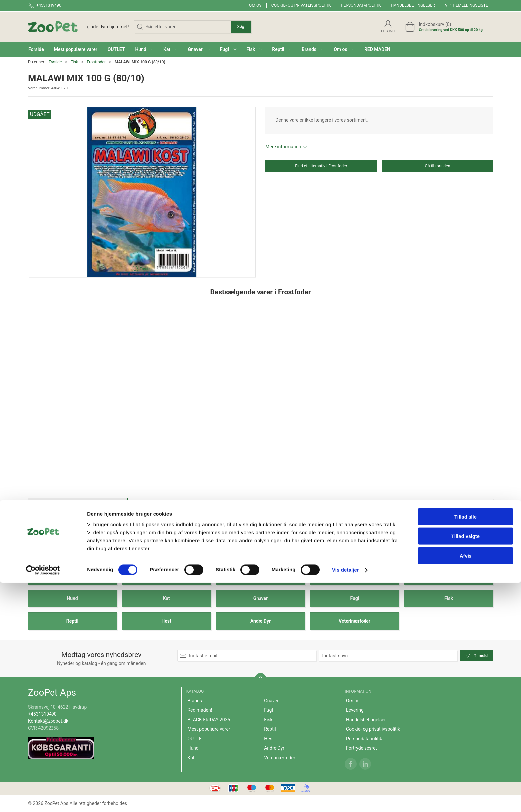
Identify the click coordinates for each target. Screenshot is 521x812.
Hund (72, 598)
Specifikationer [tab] (49, 507)
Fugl (354, 598)
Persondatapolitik (361, 5)
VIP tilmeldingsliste (467, 5)
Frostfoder (96, 62)
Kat (166, 598)
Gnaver (260, 598)
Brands (72, 576)
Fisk (74, 62)
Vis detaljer (345, 799)
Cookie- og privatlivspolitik (301, 5)
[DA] (78, 27)
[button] (144, 49)
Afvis (466, 785)
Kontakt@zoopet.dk (48, 721)
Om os (255, 5)
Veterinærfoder (355, 621)
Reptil (73, 621)
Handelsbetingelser (413, 5)
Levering (355, 710)
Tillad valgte (466, 765)
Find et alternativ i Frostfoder (321, 166)
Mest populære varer (355, 576)
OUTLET (449, 576)
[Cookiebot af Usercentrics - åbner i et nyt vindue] (43, 799)
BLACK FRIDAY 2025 (260, 576)
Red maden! (167, 576)
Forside (55, 62)
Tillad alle (466, 746)
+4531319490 (42, 714)
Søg (240, 27)
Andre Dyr (260, 621)
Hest (166, 621)
